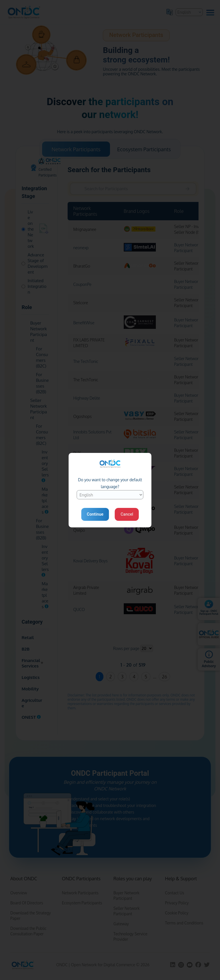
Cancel (127, 514)
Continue (95, 514)
